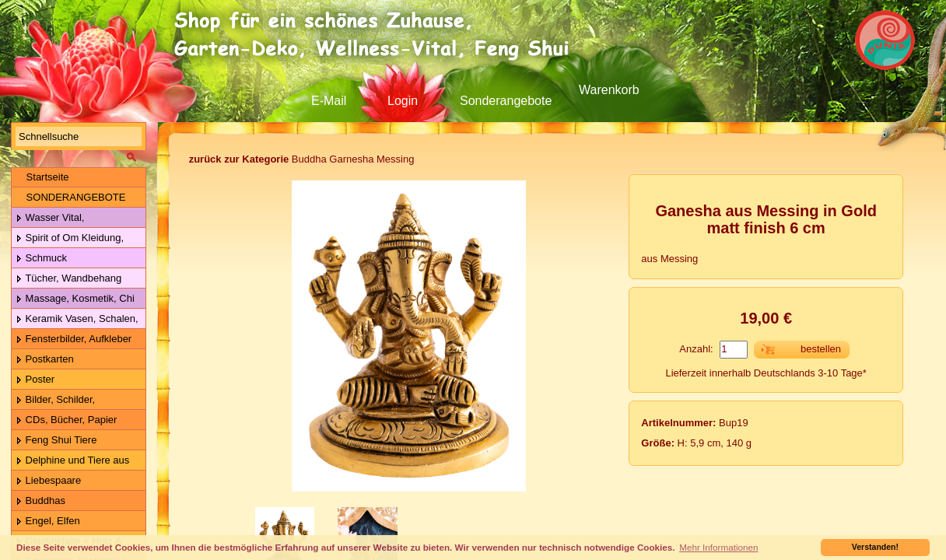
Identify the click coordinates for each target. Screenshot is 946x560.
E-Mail (329, 101)
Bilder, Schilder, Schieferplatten (53, 400)
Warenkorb (609, 90)
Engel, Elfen (48, 521)
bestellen (821, 349)
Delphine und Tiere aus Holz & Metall (70, 461)
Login (403, 101)
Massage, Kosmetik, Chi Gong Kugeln (73, 299)
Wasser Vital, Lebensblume (48, 218)
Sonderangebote (506, 101)
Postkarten (45, 360)
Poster (35, 380)
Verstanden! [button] (875, 547)
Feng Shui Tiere (56, 441)
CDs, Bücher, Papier (66, 420)
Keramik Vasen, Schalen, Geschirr (75, 319)
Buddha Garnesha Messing (302, 159)
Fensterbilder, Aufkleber (74, 339)
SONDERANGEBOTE (70, 197)
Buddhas (40, 501)
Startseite (42, 177)
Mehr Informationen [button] (718, 547)
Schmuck (41, 259)
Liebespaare (48, 481)
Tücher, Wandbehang (68, 279)
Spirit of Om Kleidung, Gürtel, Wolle (68, 238)
